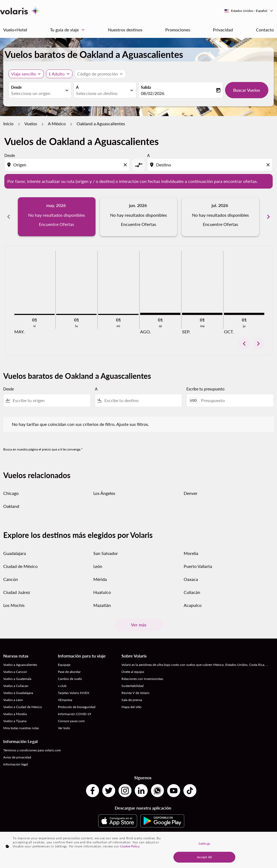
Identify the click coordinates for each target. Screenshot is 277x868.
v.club (62, 686)
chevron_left (244, 344)
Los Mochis (14, 605)
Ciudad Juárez (17, 592)
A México (57, 124)
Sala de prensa (132, 700)
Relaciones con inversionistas (142, 679)
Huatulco (102, 592)
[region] (138, 850)
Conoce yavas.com (71, 721)
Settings (204, 844)
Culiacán (192, 592)
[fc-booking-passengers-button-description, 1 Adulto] (57, 74)
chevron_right (258, 344)
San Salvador (106, 553)
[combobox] (37, 93)
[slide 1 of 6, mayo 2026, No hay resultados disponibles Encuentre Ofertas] (57, 217)
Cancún (11, 579)
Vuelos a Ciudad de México (23, 707)
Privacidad (223, 30)
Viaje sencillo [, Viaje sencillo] (24, 74)
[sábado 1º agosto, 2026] (160, 314)
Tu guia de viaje (69, 30)
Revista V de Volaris (135, 693)
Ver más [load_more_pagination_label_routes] (139, 625)
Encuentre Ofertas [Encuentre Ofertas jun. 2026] (138, 224)
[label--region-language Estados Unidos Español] (249, 11)
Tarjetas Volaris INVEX (74, 693)
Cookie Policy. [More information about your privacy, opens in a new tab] (130, 846)
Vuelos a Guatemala (17, 679)
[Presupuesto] (235, 400)
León (98, 566)
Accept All (204, 857)
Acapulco (193, 605)
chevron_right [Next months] (268, 217)
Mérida (100, 579)
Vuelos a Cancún (15, 672)
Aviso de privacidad (17, 757)
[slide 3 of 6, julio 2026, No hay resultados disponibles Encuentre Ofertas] (220, 217)
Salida (146, 87)
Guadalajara (15, 553)
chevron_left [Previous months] (9, 217)
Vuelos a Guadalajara (18, 693)
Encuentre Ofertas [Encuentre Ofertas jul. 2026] (220, 224)
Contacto (265, 30)
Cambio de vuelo (70, 679)
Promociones (178, 30)
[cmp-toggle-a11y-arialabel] (138, 165)
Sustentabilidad (133, 686)
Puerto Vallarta (198, 566)
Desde (16, 87)
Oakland (11, 506)
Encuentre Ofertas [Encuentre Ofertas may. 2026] (57, 224)
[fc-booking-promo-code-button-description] (98, 74)
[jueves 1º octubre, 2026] (244, 314)
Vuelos (31, 124)
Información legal (16, 764)
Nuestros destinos (125, 30)
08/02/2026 (153, 93)
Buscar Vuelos (247, 90)
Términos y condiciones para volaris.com (32, 750)
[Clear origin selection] (126, 165)
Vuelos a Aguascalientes (20, 665)
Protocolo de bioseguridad (77, 707)
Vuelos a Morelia (15, 714)
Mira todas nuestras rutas (21, 728)
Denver (191, 493)
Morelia (191, 553)
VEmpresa (65, 700)
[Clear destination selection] (269, 165)
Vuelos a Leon (13, 700)
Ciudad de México (20, 566)
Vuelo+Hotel (15, 30)
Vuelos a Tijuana (15, 721)
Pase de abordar (69, 672)
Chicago (11, 493)
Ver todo (64, 728)
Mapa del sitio (131, 707)
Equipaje (64, 665)
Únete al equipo (133, 672)
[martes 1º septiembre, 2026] (202, 314)
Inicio (8, 124)
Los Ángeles (104, 493)
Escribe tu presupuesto (205, 389)
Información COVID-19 (75, 714)
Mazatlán (102, 605)
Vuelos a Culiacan (16, 686)
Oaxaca (191, 579)
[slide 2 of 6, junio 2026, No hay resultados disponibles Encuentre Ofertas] (139, 217)
